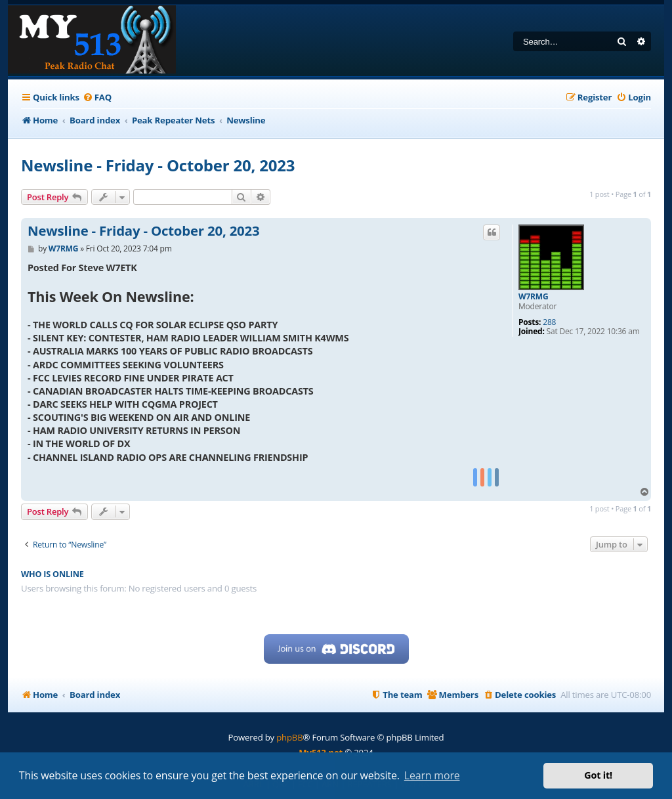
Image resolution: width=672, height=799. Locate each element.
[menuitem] (97, 97)
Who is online (52, 574)
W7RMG (533, 297)
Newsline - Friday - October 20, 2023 (158, 165)
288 (549, 322)
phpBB (289, 737)
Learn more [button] (432, 775)
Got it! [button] (598, 775)
